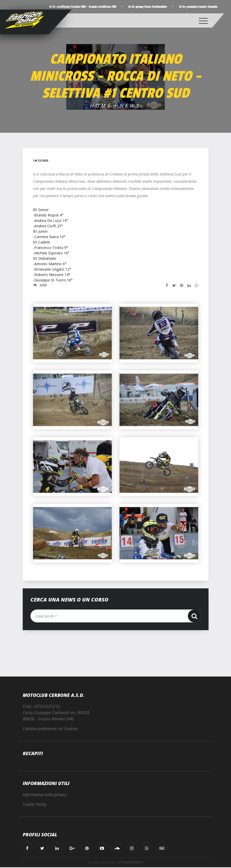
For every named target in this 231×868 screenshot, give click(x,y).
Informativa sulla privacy (45, 795)
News (130, 106)
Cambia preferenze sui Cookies (50, 729)
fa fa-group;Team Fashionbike (144, 7)
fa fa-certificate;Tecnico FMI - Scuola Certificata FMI (78, 7)
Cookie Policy (34, 805)
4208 (40, 285)
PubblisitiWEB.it (132, 863)
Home (101, 106)
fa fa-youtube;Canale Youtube (197, 7)
